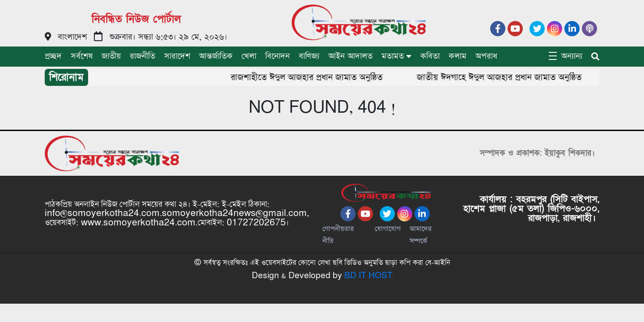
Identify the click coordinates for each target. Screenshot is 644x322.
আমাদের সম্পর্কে (421, 235)
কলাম (458, 56)
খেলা (249, 56)
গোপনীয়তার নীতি (338, 235)
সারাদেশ (177, 56)
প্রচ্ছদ (53, 56)
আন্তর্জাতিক (216, 56)
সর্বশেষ (82, 56)
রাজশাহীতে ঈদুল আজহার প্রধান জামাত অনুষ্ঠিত (315, 78)
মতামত (393, 56)
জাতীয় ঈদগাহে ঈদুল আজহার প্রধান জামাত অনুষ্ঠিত (508, 78)
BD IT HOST (369, 276)
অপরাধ (486, 56)
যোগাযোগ (388, 229)
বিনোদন (278, 56)
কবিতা (430, 56)
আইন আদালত (350, 56)
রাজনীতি (142, 56)
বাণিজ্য (309, 56)
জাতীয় (111, 56)
